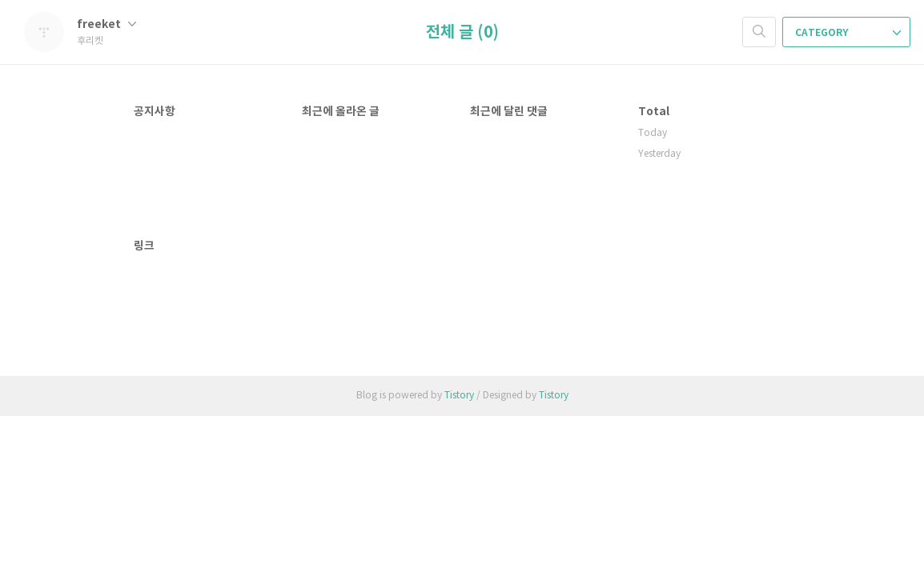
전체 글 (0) (462, 33)
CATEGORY (848, 33)
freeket (106, 24)
